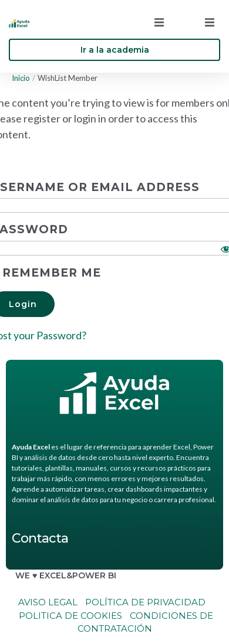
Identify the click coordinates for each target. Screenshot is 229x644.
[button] (159, 22)
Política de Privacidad (145, 602)
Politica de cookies (69, 616)
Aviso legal (48, 602)
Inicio (21, 78)
